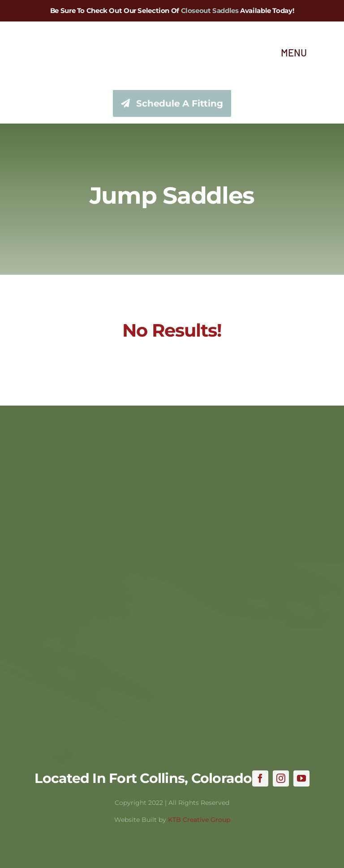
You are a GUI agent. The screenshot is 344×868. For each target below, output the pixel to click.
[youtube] (301, 778)
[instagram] (281, 778)
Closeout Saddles (210, 11)
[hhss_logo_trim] (172, 446)
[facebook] (260, 778)
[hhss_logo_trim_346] (39, 31)
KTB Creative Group (199, 820)
